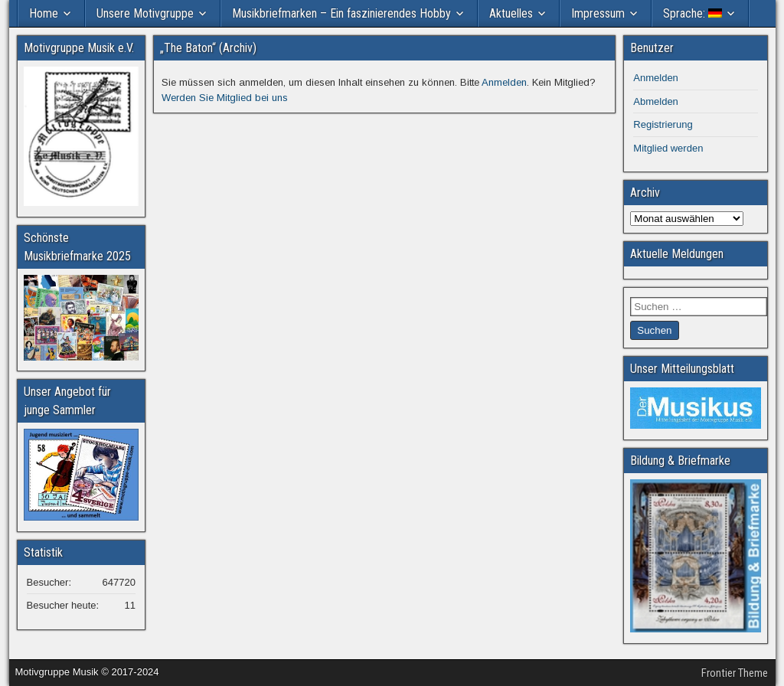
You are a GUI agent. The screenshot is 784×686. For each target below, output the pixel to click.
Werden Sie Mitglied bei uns (225, 98)
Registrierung (663, 124)
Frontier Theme (735, 673)
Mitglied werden (668, 148)
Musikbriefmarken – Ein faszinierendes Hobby (341, 13)
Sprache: (693, 13)
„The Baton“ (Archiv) (208, 48)
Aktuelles (511, 13)
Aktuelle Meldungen (677, 254)
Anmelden (504, 82)
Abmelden (656, 101)
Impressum (598, 13)
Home (44, 13)
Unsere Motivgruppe (145, 13)
